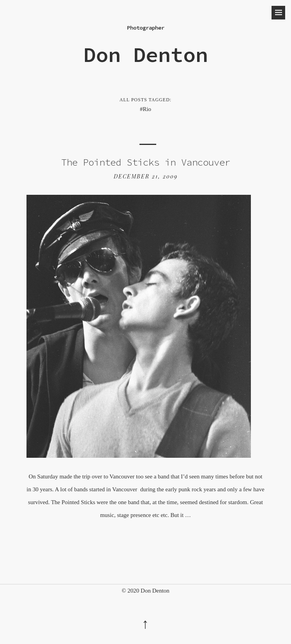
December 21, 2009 (146, 176)
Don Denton (146, 55)
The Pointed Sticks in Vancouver (146, 162)
